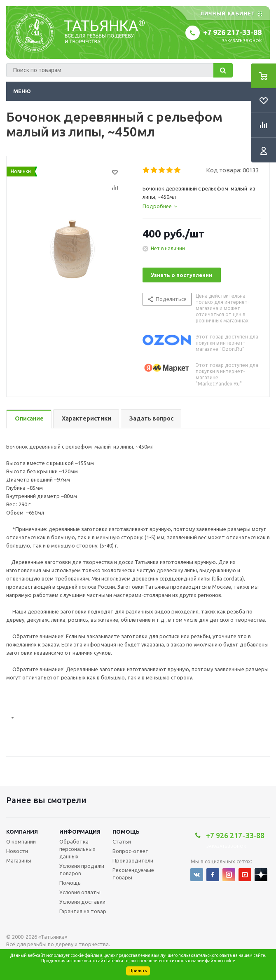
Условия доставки (82, 902)
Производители (133, 860)
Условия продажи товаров (82, 870)
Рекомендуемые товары (133, 874)
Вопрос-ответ (131, 851)
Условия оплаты (80, 892)
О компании (21, 841)
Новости (17, 851)
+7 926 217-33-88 (232, 32)
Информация (80, 832)
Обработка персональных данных (77, 849)
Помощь (126, 832)
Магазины (19, 860)
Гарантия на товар (83, 911)
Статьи (122, 841)
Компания (22, 832)
